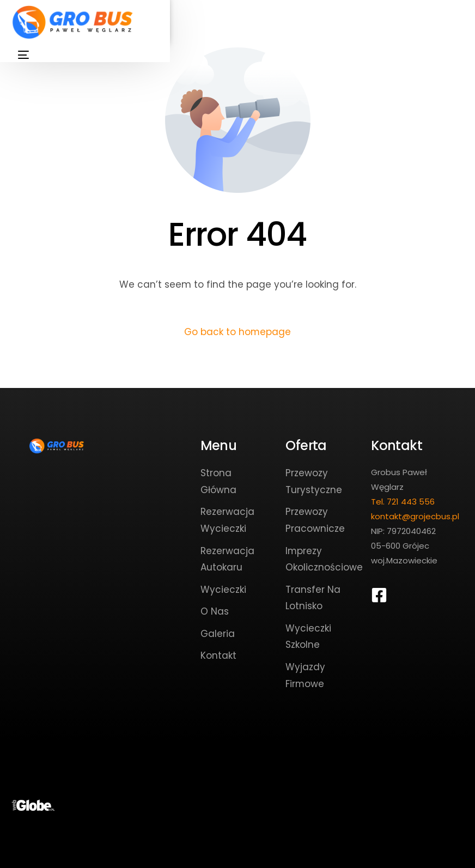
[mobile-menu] (22, 55)
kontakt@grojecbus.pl (415, 516)
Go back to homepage (238, 332)
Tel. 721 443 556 (403, 502)
